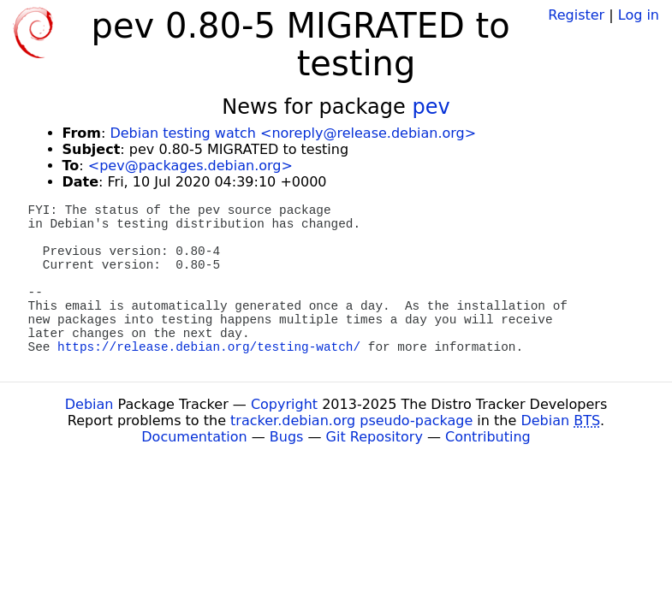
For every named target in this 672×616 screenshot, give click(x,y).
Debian (89, 404)
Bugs (287, 437)
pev (431, 107)
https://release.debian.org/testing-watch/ (209, 347)
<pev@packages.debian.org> (190, 166)
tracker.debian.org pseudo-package (351, 421)
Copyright (284, 404)
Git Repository (375, 437)
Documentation (194, 437)
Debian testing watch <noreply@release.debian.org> (293, 133)
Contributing (488, 437)
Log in (639, 15)
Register (576, 15)
